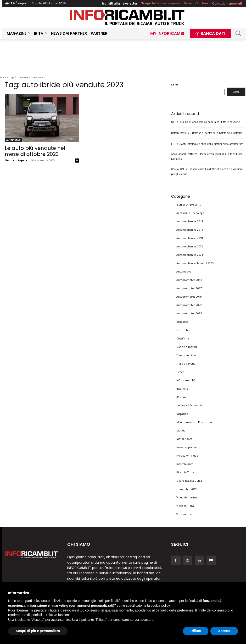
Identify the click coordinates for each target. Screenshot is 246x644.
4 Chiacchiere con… (189, 205)
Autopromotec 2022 (189, 305)
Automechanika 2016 (190, 230)
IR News (181, 397)
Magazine (182, 414)
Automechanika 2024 (190, 255)
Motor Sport (184, 439)
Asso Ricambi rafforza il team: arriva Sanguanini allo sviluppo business (207, 156)
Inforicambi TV (185, 380)
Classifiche (183, 338)
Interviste (182, 389)
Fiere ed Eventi (186, 364)
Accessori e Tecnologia (190, 213)
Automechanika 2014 (190, 221)
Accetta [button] (224, 631)
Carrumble (183, 330)
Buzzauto (182, 322)
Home (3, 77)
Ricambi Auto (185, 464)
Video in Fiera (185, 506)
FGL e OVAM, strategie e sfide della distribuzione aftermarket (207, 144)
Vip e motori (184, 514)
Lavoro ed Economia (189, 405)
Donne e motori (187, 347)
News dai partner (187, 447)
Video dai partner (187, 497)
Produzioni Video (187, 456)
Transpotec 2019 (187, 489)
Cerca (175, 85)
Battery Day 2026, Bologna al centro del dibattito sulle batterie (207, 133)
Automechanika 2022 (190, 246)
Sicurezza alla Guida (189, 481)
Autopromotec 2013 (189, 280)
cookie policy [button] (160, 606)
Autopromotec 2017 (189, 288)
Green (180, 372)
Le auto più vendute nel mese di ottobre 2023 (35, 151)
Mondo (181, 431)
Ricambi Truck (185, 472)
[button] (238, 33)
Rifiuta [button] (196, 631)
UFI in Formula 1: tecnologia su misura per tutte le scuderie (206, 122)
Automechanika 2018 (190, 238)
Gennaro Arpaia (16, 160)
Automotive (13, 140)
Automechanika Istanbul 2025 (195, 263)
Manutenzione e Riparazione (195, 422)
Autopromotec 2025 (189, 313)
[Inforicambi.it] (127, 17)
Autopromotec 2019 (189, 297)
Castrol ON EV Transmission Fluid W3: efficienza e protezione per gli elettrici (207, 171)
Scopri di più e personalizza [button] (38, 631)
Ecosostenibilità (186, 355)
